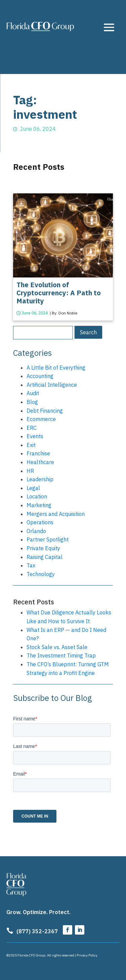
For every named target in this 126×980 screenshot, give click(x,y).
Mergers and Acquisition (56, 514)
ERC (32, 428)
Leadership (40, 479)
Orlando (36, 531)
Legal (33, 488)
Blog (32, 402)
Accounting (40, 376)
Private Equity (43, 548)
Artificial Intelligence (52, 385)
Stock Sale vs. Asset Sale (57, 647)
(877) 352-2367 (37, 931)
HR (30, 471)
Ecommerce (41, 419)
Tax (31, 565)
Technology (41, 574)
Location (37, 496)
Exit (31, 445)
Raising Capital (45, 557)
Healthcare (40, 462)
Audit (33, 393)
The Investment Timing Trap (61, 655)
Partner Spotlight (48, 539)
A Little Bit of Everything (56, 368)
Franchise (38, 453)
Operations (40, 522)
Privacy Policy (87, 955)
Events (35, 436)
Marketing (39, 505)
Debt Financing (45, 411)
